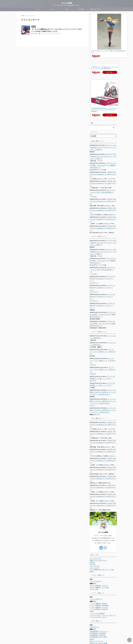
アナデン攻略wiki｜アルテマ (99, 532)
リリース (57, 34)
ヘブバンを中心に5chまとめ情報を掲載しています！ (66, 639)
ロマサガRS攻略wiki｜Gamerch (100, 607)
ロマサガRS (81, 9)
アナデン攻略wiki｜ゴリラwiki (99, 534)
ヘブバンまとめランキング (98, 563)
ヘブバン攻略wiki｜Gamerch (99, 555)
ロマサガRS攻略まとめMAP (99, 617)
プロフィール (63, 632)
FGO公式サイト (95, 573)
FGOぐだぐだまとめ (96, 587)
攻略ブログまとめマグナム (98, 507)
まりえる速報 (67, 3)
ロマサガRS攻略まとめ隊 (98, 615)
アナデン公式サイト (96, 527)
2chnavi (92, 508)
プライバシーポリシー (74, 632)
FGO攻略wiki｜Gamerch (98, 581)
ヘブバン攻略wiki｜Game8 (98, 550)
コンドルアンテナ (95, 505)
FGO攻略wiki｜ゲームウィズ (99, 577)
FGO (66, 9)
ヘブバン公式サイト (96, 545)
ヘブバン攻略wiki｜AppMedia (99, 551)
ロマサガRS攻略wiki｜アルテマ (100, 605)
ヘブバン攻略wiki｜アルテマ (99, 553)
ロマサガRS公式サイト (97, 599)
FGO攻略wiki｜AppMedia (98, 579)
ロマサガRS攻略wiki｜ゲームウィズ (101, 603)
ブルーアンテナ (95, 512)
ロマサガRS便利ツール (97, 609)
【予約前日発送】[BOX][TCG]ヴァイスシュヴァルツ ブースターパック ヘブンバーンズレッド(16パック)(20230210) (105, 110)
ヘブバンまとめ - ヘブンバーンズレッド (103, 561)
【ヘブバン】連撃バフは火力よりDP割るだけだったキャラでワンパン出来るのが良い (103, 360)
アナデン (52, 9)
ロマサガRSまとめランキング (99, 619)
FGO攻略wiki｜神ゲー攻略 (98, 583)
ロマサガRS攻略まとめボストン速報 (101, 613)
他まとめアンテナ (95, 9)
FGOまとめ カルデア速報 (98, 589)
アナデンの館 (94, 535)
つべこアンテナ (95, 514)
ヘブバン (38, 9)
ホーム (56, 632)
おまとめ (93, 510)
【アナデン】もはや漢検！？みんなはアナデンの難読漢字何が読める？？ (103, 165)
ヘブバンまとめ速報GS (97, 560)
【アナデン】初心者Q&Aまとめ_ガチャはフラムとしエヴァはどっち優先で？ (103, 147)
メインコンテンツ (50, 34)
